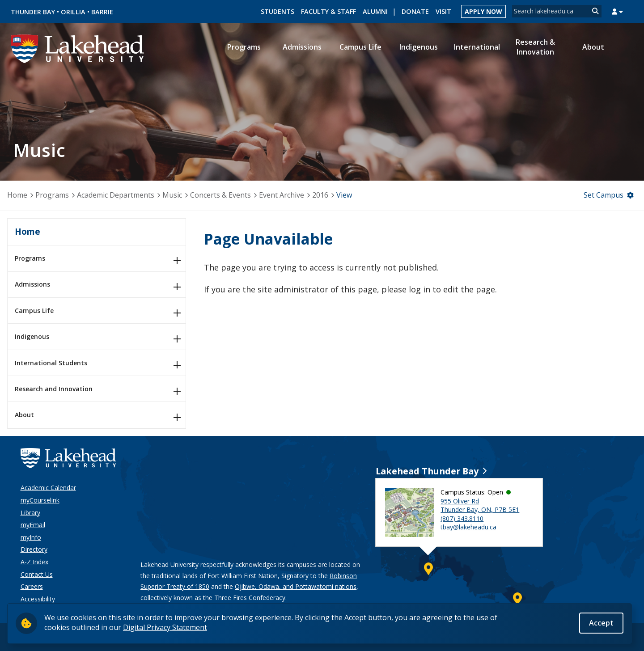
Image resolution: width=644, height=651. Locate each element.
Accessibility (38, 599)
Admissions (32, 284)
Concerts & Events (220, 195)
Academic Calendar (48, 488)
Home (17, 195)
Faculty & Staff (328, 11)
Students (278, 11)
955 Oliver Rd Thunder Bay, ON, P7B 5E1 (480, 505)
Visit (443, 11)
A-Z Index (34, 562)
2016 (320, 195)
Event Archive (282, 195)
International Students (51, 363)
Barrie (102, 12)
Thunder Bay (33, 12)
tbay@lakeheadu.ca (468, 527)
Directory (34, 549)
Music (172, 195)
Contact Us (37, 574)
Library (30, 513)
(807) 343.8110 (462, 518)
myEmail (33, 525)
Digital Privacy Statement (165, 628)
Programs (52, 195)
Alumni (375, 11)
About (24, 415)
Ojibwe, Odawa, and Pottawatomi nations (296, 586)
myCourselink (40, 500)
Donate (415, 11)
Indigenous (32, 336)
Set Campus (604, 195)
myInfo (31, 537)
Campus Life (34, 311)
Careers (32, 586)
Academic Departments (116, 195)
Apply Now (483, 11)
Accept (601, 624)
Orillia (73, 12)
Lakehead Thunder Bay (427, 471)
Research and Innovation (54, 389)
